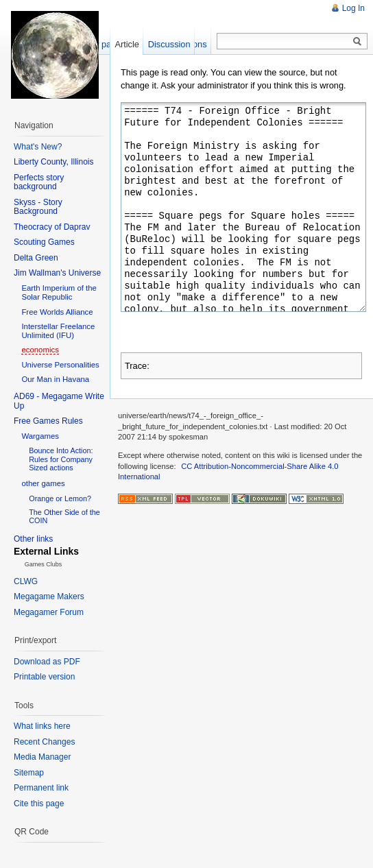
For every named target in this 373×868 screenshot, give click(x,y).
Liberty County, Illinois (54, 162)
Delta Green (36, 258)
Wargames (40, 436)
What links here (42, 726)
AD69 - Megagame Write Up (59, 401)
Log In (353, 8)
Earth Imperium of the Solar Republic (59, 292)
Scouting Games (44, 242)
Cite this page (39, 804)
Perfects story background (39, 182)
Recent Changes (44, 742)
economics (40, 350)
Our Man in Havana (55, 379)
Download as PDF (47, 662)
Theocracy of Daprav (52, 227)
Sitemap (29, 773)
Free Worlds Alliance (57, 312)
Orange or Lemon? (60, 498)
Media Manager (42, 757)
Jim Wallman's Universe (57, 273)
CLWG (26, 581)
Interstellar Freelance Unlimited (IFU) (58, 331)
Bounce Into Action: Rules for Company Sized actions (61, 459)
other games (43, 483)
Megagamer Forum (49, 612)
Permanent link (41, 788)
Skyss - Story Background (38, 207)
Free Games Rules (48, 421)
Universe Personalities (60, 365)
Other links (33, 539)
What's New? (38, 147)
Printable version (44, 677)
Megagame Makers (49, 596)
